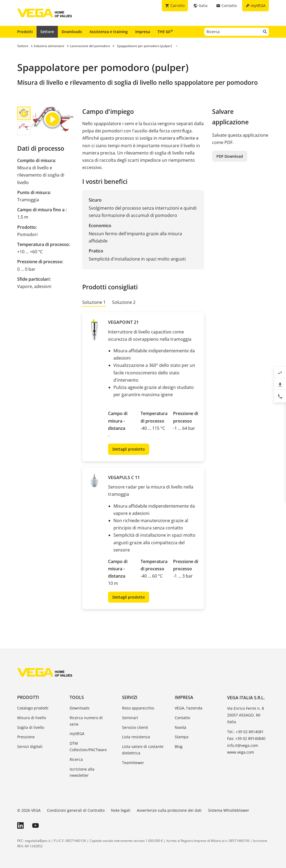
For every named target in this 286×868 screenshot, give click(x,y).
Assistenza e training (109, 32)
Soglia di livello (31, 727)
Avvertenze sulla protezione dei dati (169, 810)
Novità (180, 727)
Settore (47, 32)
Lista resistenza (136, 737)
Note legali (121, 810)
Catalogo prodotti (33, 708)
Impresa (143, 32)
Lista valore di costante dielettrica (143, 750)
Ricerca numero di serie (86, 721)
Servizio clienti (135, 727)
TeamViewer (133, 763)
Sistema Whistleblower (229, 810)
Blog (179, 746)
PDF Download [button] (230, 156)
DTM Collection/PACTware (88, 746)
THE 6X (165, 31)
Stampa (182, 737)
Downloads (72, 32)
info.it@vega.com (243, 745)
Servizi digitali (30, 746)
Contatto (182, 718)
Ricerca (76, 759)
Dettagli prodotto (129, 449)
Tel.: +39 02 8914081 (245, 732)
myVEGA (77, 734)
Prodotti (25, 32)
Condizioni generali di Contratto (76, 810)
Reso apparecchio (138, 708)
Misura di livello (32, 718)
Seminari (130, 718)
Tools (77, 697)
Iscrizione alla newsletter (82, 772)
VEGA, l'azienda (189, 708)
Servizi (130, 697)
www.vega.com (241, 752)
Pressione (26, 737)
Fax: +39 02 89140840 (246, 738)
